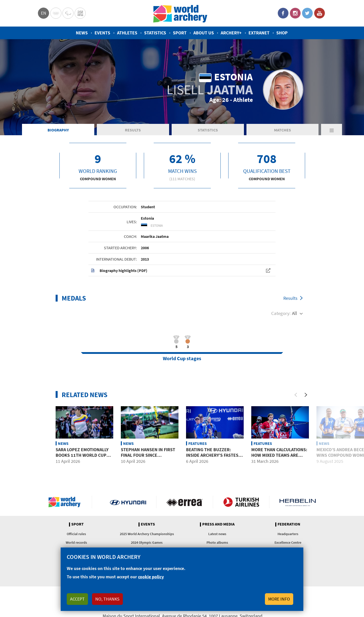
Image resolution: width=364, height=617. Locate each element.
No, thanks (107, 599)
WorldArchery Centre (80, 13)
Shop (282, 33)
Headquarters (288, 534)
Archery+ (231, 33)
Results (133, 130)
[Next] (306, 395)
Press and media (218, 524)
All (294, 313)
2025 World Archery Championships (147, 534)
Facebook (283, 13)
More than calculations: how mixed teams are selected (279, 455)
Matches (282, 130)
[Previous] (296, 395)
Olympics (56, 13)
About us (204, 33)
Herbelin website (298, 502)
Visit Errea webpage (185, 502)
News (82, 33)
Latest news (217, 534)
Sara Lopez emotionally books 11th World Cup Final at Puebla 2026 (82, 455)
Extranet (259, 33)
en (44, 13)
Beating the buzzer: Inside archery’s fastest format (213, 455)
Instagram (295, 13)
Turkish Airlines (241, 502)
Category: (281, 313)
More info (279, 599)
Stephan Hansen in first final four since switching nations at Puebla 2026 (148, 458)
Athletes (127, 33)
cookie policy (151, 577)
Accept (77, 599)
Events (102, 33)
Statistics (155, 33)
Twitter (307, 13)
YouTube (320, 13)
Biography (58, 130)
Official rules (76, 534)
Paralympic (68, 13)
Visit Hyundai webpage (128, 502)
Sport (180, 33)
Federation (289, 524)
